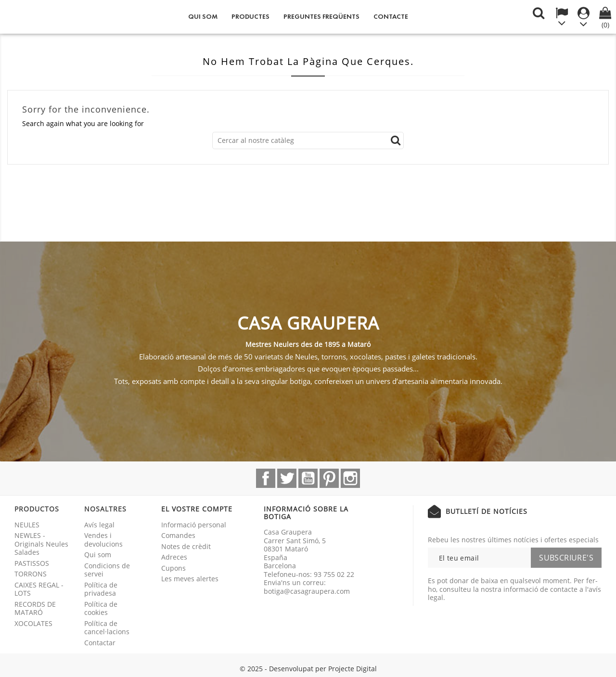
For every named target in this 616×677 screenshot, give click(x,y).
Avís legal (99, 525)
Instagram (350, 478)
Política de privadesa (101, 589)
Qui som (203, 17)
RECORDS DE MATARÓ (35, 608)
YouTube (308, 478)
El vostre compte (197, 509)
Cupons (173, 568)
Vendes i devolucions (103, 540)
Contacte (391, 17)
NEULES (27, 525)
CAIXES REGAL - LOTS (39, 589)
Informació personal (194, 525)
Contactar (100, 643)
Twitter (287, 478)
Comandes (178, 535)
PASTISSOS (32, 563)
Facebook (266, 478)
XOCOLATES (33, 623)
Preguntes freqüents (321, 17)
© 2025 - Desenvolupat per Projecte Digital (308, 669)
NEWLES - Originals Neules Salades (41, 544)
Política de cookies (101, 608)
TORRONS (31, 574)
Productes (250, 17)
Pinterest (329, 478)
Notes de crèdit (186, 546)
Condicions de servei (107, 570)
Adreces (174, 557)
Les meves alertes (190, 579)
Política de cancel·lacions (107, 628)
